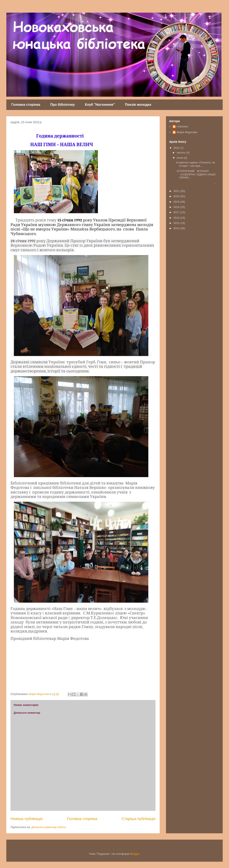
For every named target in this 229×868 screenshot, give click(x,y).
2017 (177, 212)
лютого (181, 153)
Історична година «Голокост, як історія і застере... (195, 164)
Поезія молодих (138, 105)
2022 (177, 148)
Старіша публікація (139, 819)
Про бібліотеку (63, 105)
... (196, 183)
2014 (177, 228)
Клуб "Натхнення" (100, 105)
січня (180, 158)
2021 (177, 191)
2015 (177, 223)
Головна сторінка (26, 105)
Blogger (135, 854)
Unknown (182, 126)
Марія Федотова (187, 132)
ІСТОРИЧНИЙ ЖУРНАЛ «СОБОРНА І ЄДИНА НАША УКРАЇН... (196, 174)
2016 (177, 218)
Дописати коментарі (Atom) (49, 827)
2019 (177, 202)
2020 (177, 196)
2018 (177, 207)
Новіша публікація (27, 819)
